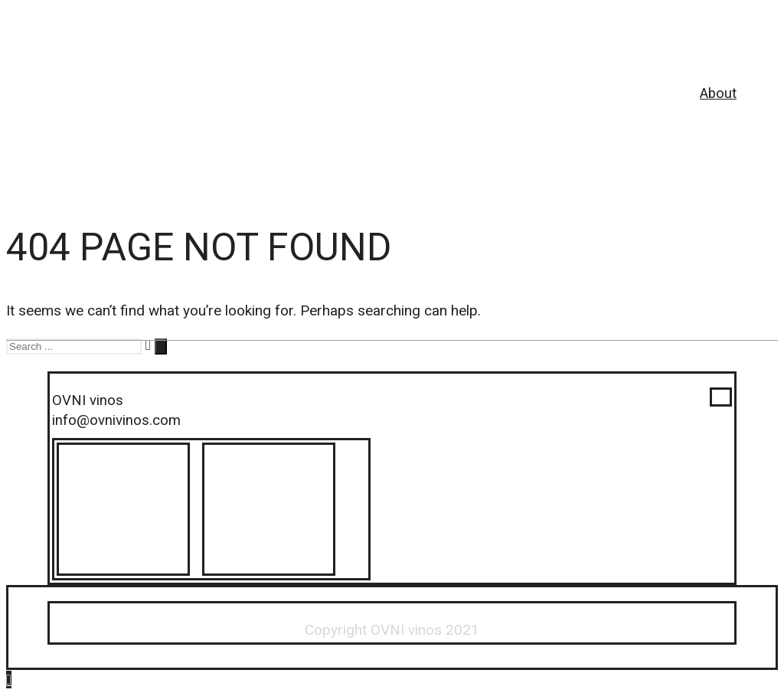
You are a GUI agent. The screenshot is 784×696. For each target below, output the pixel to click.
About (718, 93)
